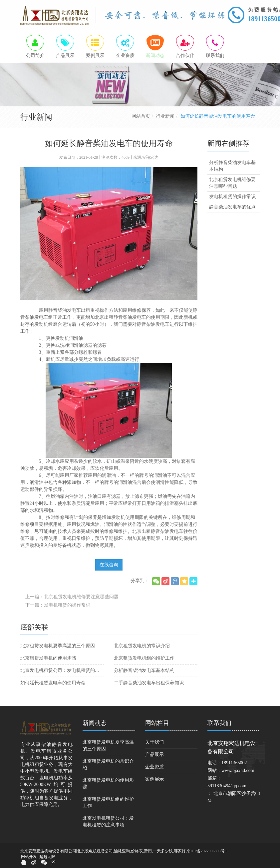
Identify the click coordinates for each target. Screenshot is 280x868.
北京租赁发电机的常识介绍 (142, 646)
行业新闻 (165, 117)
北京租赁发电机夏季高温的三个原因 (58, 646)
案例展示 (154, 779)
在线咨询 (109, 565)
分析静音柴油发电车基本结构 (144, 671)
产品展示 (154, 755)
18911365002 (234, 763)
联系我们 (219, 723)
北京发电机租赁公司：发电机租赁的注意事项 (62, 671)
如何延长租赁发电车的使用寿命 (53, 683)
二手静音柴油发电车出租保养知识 (149, 683)
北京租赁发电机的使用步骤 (48, 658)
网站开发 (29, 857)
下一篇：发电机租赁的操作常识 (58, 605)
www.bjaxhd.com (238, 771)
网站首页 (141, 117)
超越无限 (47, 857)
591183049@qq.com (227, 786)
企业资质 (154, 767)
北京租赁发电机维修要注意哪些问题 (232, 183)
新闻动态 (95, 723)
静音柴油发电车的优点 (232, 207)
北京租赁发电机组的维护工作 (144, 658)
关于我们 (154, 742)
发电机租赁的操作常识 (232, 197)
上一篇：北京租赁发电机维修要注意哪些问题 (72, 597)
